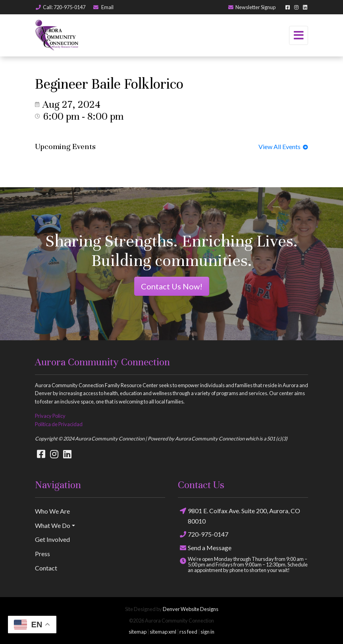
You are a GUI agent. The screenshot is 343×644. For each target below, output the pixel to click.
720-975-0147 (203, 534)
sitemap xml (163, 632)
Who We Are (52, 511)
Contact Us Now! (172, 286)
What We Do (53, 525)
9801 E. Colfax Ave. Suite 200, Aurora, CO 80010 (239, 515)
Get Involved (52, 539)
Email (103, 7)
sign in (207, 632)
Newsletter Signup (251, 7)
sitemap (138, 632)
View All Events (283, 146)
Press (42, 554)
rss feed (188, 632)
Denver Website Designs (191, 609)
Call (60, 7)
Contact (46, 568)
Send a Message (205, 548)
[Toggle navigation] (299, 35)
